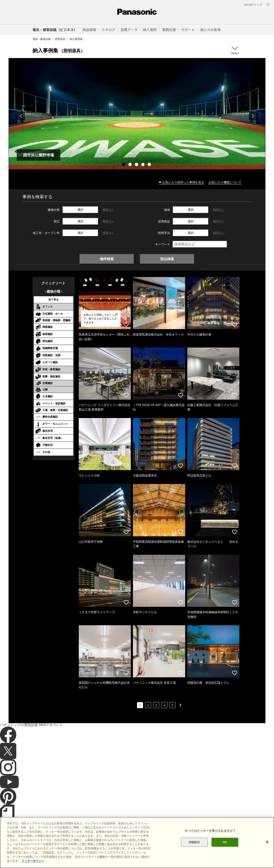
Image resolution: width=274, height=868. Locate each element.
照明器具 (60, 39)
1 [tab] (124, 165)
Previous (21, 116)
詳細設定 (194, 849)
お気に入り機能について (225, 182)
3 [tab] (137, 165)
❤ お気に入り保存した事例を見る (182, 182)
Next (253, 116)
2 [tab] (131, 165)
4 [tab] (143, 165)
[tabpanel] (137, 116)
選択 (80, 210)
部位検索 (167, 259)
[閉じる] (267, 849)
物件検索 (107, 259)
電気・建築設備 (42, 39)
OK (225, 849)
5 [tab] (150, 165)
